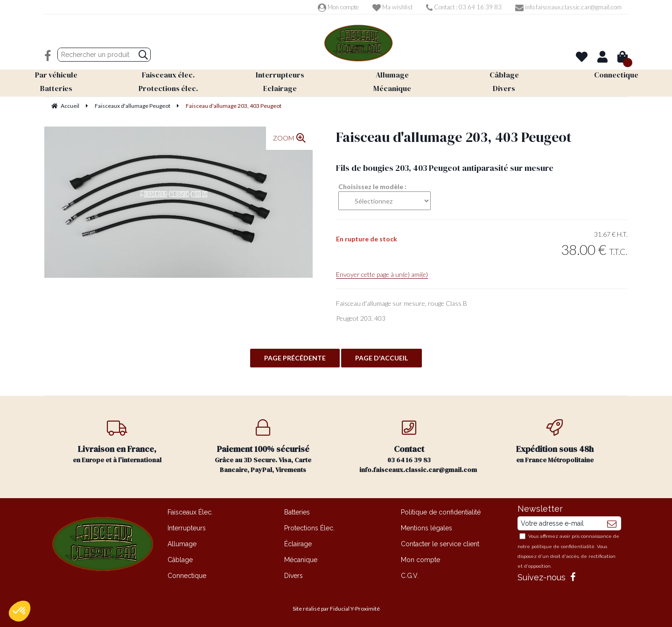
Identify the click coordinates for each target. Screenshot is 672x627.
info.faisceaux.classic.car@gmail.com (568, 7)
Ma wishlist (392, 7)
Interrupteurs (187, 528)
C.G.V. (410, 576)
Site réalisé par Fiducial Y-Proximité (336, 609)
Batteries (297, 512)
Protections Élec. (309, 528)
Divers (294, 576)
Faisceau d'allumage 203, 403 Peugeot (454, 137)
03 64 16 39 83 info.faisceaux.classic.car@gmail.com (418, 447)
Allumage (182, 544)
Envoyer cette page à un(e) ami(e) (382, 274)
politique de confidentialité (563, 546)
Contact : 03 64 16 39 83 (464, 7)
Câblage (180, 560)
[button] (20, 611)
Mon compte (338, 7)
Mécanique (301, 560)
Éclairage (298, 544)
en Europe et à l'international (117, 442)
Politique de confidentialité (441, 512)
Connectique (187, 576)
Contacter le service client (440, 544)
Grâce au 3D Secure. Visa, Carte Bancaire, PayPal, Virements (263, 447)
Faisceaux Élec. (190, 512)
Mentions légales (427, 528)
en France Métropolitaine (555, 442)
